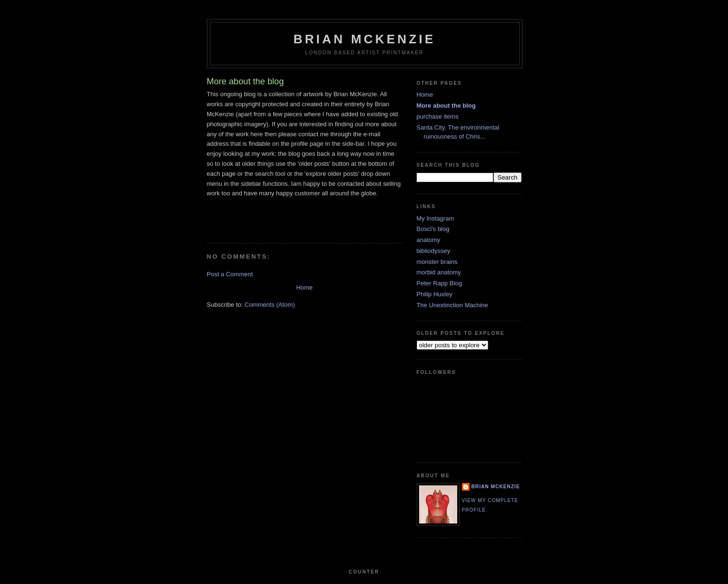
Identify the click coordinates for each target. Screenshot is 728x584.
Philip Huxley (435, 294)
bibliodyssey (434, 251)
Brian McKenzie (364, 39)
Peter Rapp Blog (439, 283)
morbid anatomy (439, 272)
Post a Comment (230, 274)
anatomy (429, 240)
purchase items (438, 116)
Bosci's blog (433, 229)
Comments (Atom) (270, 305)
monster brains (437, 262)
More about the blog (446, 106)
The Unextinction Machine (452, 305)
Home (304, 287)
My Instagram (436, 218)
